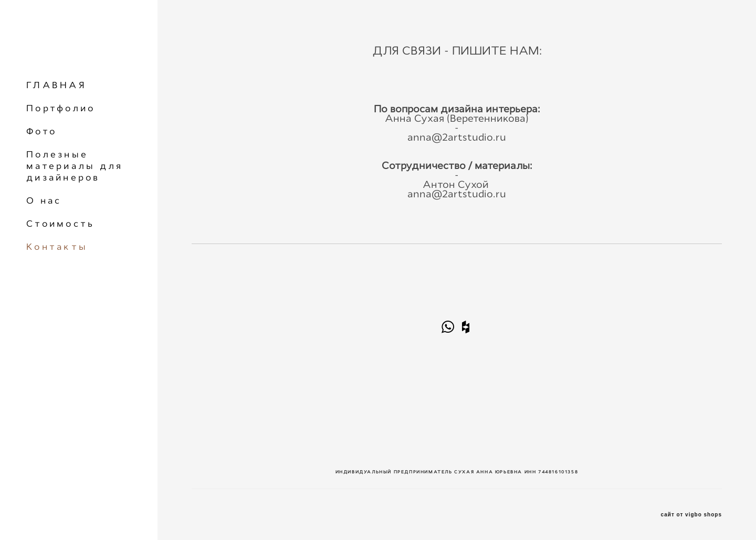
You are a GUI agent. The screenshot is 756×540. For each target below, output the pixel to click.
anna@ (425, 137)
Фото (41, 131)
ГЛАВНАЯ (56, 85)
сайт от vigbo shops (692, 515)
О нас (44, 200)
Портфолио (61, 108)
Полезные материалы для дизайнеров (75, 166)
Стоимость (60, 224)
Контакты (57, 247)
